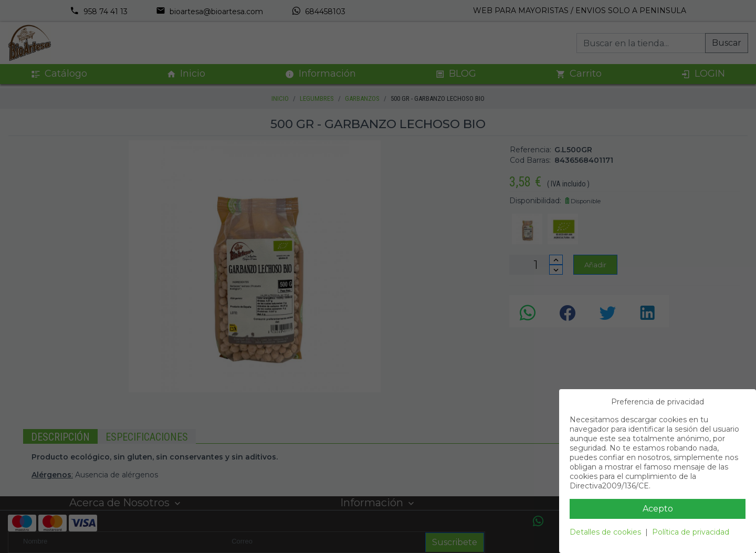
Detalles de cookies (605, 532)
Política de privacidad (691, 532)
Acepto (658, 509)
